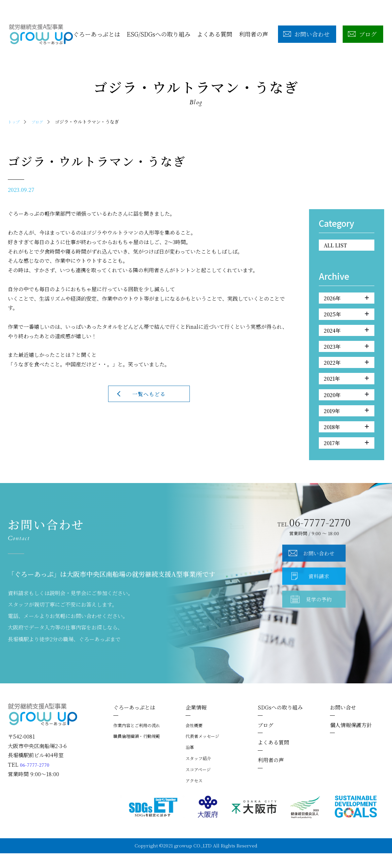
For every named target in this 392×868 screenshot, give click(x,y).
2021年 (346, 387)
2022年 (346, 370)
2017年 (346, 457)
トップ (15, 122)
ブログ (40, 122)
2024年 (346, 335)
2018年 (346, 440)
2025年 (346, 318)
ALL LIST (338, 246)
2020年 (346, 405)
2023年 (346, 353)
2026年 (346, 300)
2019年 (346, 422)
